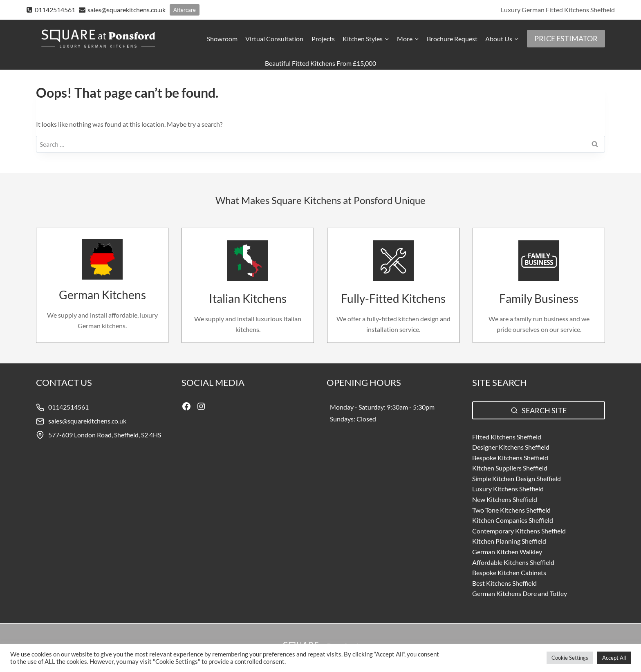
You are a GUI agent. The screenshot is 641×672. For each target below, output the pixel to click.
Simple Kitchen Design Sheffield (517, 478)
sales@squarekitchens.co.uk (87, 421)
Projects (323, 39)
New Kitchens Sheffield (505, 499)
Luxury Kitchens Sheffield (508, 489)
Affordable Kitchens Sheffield (513, 562)
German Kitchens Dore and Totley (520, 593)
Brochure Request (452, 39)
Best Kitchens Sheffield (504, 583)
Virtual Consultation (274, 39)
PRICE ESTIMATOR (566, 38)
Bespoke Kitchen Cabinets (509, 572)
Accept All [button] (614, 658)
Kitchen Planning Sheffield (509, 541)
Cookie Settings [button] (570, 658)
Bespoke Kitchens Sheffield (510, 458)
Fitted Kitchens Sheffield (507, 437)
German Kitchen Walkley (507, 552)
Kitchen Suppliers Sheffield (510, 468)
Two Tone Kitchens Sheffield (511, 510)
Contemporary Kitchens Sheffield (519, 531)
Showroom (222, 39)
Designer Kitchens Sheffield (511, 447)
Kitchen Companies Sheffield (513, 520)
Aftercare (185, 10)
